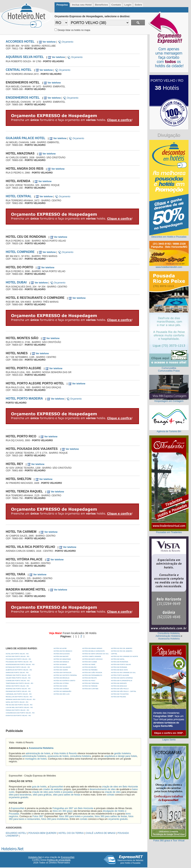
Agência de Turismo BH (169, 431)
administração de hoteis (38, 753)
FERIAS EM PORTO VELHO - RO (17, 710)
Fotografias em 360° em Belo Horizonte (73, 808)
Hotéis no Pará (89, 664)
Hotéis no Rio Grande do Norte (124, 656)
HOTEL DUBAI (16, 282)
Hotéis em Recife (90, 678)
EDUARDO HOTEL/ (16, 833)
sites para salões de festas (67, 795)
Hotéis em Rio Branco (63, 651)
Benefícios (102, 5)
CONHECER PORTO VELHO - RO (18, 681)
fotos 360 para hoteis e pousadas (76, 816)
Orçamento (65, 42)
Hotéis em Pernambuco (92, 675)
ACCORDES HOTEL (20, 42)
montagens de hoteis (36, 759)
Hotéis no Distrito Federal (65, 675)
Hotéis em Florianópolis (122, 681)
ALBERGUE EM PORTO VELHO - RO (19, 670)
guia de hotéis (39, 787)
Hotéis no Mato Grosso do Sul (95, 654)
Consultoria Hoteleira (169, 633)
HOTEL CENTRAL (19, 196)
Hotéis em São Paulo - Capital (124, 691)
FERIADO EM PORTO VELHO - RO (18, 675)
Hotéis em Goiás (60, 686)
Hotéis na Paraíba (90, 670)
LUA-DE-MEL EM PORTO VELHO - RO (19, 707)
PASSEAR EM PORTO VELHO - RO (18, 691)
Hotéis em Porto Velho (121, 664)
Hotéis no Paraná (90, 686)
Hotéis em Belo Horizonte (93, 651)
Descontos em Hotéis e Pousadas (169, 237)
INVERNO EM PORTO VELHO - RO (18, 689)
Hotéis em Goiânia (61, 689)
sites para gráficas (42, 795)
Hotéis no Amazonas (62, 659)
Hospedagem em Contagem (169, 401)
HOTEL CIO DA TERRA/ (71, 833)
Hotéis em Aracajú (119, 686)
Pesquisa (62, 5)
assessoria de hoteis (58, 756)
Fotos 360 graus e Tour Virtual (169, 841)
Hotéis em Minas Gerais (92, 648)
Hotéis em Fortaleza (62, 673)
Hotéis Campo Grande (92, 656)
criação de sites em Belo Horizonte (120, 787)
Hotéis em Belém (89, 667)
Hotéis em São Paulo (120, 689)
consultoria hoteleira (80, 756)
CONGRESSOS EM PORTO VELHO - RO (20, 713)
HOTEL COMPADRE (20, 252)
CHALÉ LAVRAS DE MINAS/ (101, 833)
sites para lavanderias (20, 795)
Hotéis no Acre (60, 648)
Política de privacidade (59, 860)
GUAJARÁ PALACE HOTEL (26, 138)
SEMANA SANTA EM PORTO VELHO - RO (20, 699)
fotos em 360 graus (63, 811)
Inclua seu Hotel (82, 5)
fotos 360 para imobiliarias (55, 819)
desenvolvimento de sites (103, 789)
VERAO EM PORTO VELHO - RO (17, 686)
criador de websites (53, 789)
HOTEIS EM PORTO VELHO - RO (18, 656)
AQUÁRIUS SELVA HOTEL (25, 57)
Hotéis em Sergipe (119, 683)
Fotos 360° (38, 816)
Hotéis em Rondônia (120, 662)
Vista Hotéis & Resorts (65, 753)
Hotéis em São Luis (62, 694)
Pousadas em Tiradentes (169, 532)
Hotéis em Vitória (61, 683)
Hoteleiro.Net (35, 857)
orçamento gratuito (18, 797)
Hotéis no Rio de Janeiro (122, 648)
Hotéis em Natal (118, 659)
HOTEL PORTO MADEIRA (24, 398)
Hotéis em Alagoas (62, 654)
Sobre (138, 5)
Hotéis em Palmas (118, 697)
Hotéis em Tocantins (120, 694)
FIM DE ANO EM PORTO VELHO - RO (19, 705)
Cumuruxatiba (169, 368)
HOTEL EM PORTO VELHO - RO (17, 654)
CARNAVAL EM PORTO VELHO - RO (19, 694)
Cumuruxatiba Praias (169, 371)
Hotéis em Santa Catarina (122, 678)
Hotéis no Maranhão (62, 691)
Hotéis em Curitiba (90, 689)
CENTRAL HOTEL (19, 70)
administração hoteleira (34, 756)
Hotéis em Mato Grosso (92, 659)
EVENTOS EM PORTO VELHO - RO (18, 716)
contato (111, 795)
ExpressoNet (56, 787)
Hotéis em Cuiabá (90, 662)
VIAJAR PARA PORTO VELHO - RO (18, 678)
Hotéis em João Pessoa (92, 673)
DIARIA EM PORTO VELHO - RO (17, 673)
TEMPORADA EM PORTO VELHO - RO (19, 683)
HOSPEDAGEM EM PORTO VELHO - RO (20, 664)
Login (128, 5)
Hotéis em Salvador (62, 667)
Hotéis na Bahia (60, 664)
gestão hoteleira (123, 753)
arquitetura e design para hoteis (121, 756)
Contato (116, 5)
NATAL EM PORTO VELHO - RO (17, 702)
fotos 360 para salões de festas (111, 816)
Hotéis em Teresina (91, 683)
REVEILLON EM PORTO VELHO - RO (19, 697)
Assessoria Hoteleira (41, 748)
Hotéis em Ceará (61, 670)
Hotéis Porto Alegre (120, 675)
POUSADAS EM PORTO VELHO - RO (19, 662)
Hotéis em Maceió (61, 656)
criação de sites (113, 792)
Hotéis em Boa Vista (119, 670)
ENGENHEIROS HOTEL (23, 98)
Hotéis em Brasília (61, 678)
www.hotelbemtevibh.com (169, 267)
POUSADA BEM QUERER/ (42, 833)
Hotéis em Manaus (61, 662)
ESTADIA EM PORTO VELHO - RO (18, 667)
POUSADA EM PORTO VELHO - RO (18, 659)
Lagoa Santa (169, 740)
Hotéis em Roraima (119, 667)
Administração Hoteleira (168, 636)
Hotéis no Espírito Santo (64, 681)
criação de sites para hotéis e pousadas (52, 792)
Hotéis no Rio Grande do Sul (123, 673)
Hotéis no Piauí (89, 681)
